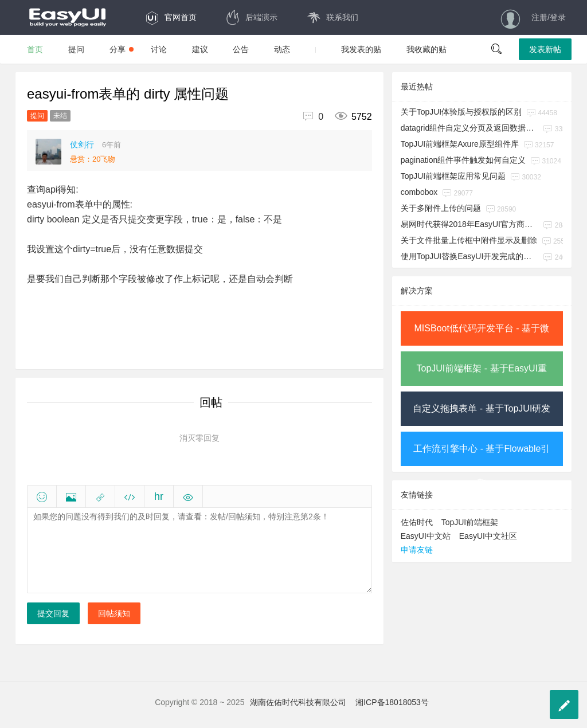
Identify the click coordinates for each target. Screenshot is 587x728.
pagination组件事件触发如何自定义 (463, 160)
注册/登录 (549, 17)
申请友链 (417, 550)
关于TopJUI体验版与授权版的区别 (461, 112)
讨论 (159, 49)
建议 (200, 49)
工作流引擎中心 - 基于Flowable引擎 (482, 455)
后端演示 (251, 17)
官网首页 (171, 17)
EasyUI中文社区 (488, 536)
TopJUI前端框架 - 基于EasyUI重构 (482, 375)
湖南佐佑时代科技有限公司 (298, 702)
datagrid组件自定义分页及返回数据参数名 (470, 128)
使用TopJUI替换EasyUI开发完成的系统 (470, 256)
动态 (282, 49)
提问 (76, 49)
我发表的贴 (361, 49)
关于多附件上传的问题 (441, 208)
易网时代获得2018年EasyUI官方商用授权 (470, 224)
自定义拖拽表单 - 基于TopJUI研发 (482, 408)
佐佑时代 (417, 522)
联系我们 (332, 17)
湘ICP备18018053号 (392, 702)
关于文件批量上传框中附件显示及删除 (469, 240)
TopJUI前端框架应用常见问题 (453, 176)
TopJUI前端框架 (470, 522)
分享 (122, 49)
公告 (241, 49)
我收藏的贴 (426, 49)
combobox (419, 192)
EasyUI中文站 (426, 536)
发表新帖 (545, 49)
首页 (35, 49)
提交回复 (53, 613)
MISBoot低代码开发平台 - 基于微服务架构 (482, 334)
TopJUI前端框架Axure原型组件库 (460, 144)
